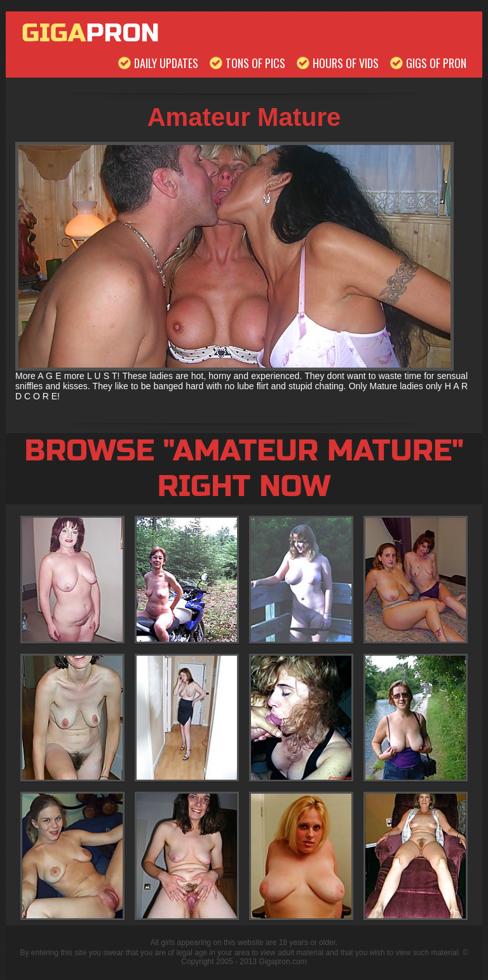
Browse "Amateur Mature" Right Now (244, 469)
